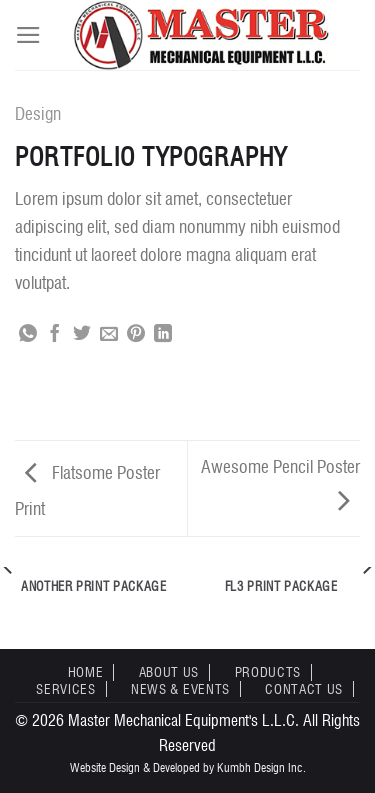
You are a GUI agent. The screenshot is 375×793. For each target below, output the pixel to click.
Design (38, 113)
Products (268, 672)
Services (65, 689)
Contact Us (304, 689)
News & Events (180, 689)
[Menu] (28, 35)
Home (86, 672)
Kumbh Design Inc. (261, 767)
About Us (169, 672)
